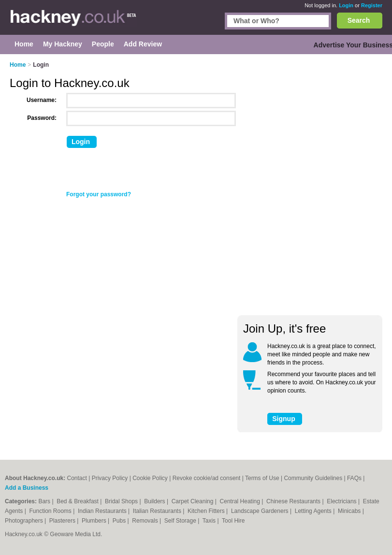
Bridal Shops (122, 501)
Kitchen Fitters (207, 511)
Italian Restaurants (158, 511)
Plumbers (95, 521)
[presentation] (139, 172)
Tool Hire (233, 521)
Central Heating (241, 501)
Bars (45, 501)
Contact (77, 478)
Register (372, 5)
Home (18, 65)
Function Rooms (51, 511)
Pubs (120, 521)
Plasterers (63, 521)
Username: (42, 100)
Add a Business (27, 488)
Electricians (342, 501)
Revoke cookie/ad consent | (209, 478)
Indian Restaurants (103, 511)
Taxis (210, 521)
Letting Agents (314, 511)
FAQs (354, 478)
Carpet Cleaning (193, 501)
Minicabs (350, 511)
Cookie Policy (150, 478)
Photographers (25, 521)
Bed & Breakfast (78, 501)
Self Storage (181, 521)
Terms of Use (262, 478)
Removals (146, 521)
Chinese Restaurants (294, 501)
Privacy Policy (110, 478)
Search (359, 20)
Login (346, 5)
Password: (42, 118)
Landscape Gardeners (261, 511)
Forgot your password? (99, 194)
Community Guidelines (313, 478)
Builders (155, 501)
